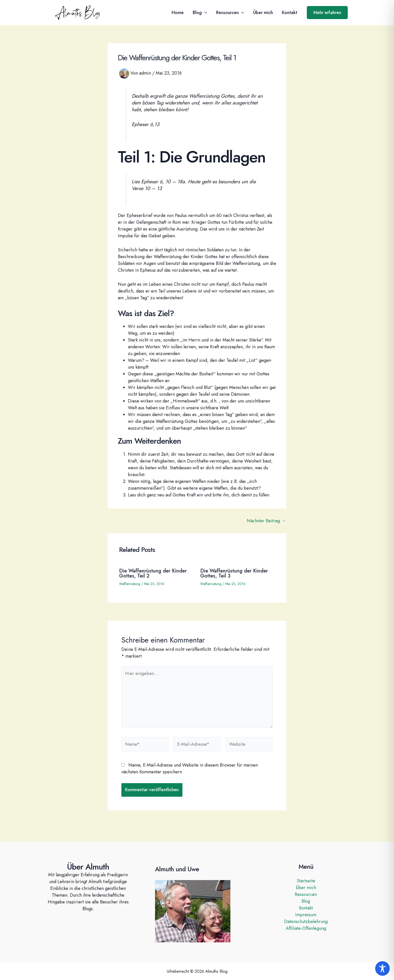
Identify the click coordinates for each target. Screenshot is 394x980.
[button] (204, 13)
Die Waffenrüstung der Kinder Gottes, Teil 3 (234, 573)
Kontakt (290, 13)
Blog (200, 13)
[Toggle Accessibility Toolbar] (382, 968)
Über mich (263, 13)
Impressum (306, 915)
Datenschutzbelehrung (306, 921)
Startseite (306, 881)
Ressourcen (230, 13)
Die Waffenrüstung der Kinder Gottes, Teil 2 (153, 573)
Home (178, 13)
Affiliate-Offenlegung (306, 928)
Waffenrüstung (130, 584)
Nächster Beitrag (266, 521)
